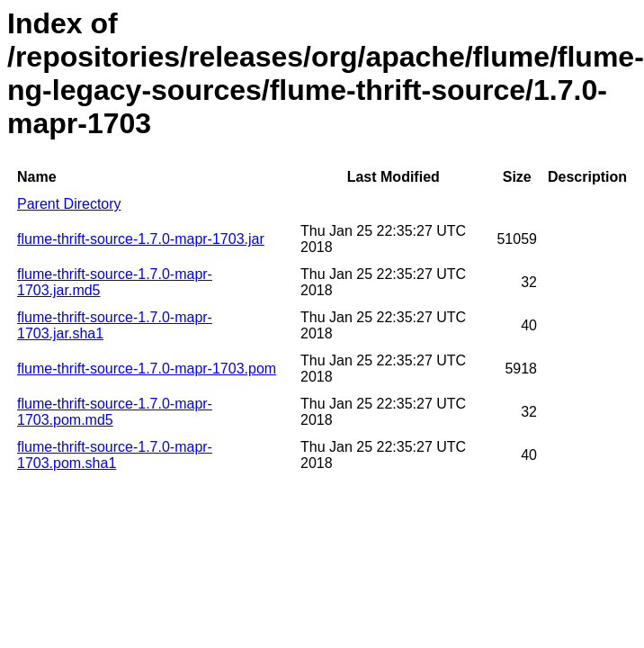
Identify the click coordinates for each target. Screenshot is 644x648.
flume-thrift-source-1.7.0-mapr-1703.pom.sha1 (115, 455)
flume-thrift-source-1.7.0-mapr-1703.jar (141, 239)
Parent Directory (69, 204)
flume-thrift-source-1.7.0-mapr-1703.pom (147, 369)
